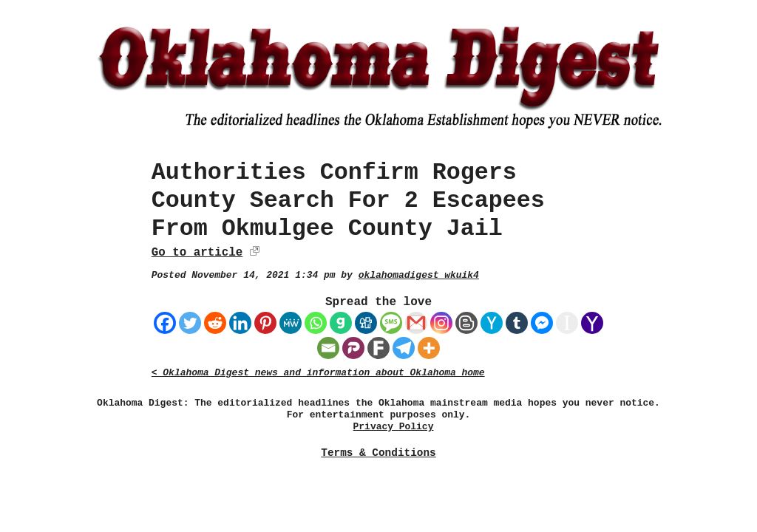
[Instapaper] (567, 323)
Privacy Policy (394, 427)
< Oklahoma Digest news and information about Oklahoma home (318, 373)
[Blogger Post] (466, 323)
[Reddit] (215, 323)
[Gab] (341, 323)
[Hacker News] (492, 323)
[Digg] (366, 323)
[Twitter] (190, 323)
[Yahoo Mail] (592, 323)
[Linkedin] (240, 323)
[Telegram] (404, 348)
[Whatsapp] (316, 323)
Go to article (197, 253)
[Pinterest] (265, 323)
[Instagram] (441, 323)
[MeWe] (291, 323)
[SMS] (391, 323)
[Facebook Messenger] (542, 323)
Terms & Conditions (378, 453)
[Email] (328, 348)
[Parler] (353, 348)
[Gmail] (416, 323)
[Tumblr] (517, 323)
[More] (429, 348)
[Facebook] (165, 323)
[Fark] (378, 348)
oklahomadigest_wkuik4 (419, 275)
